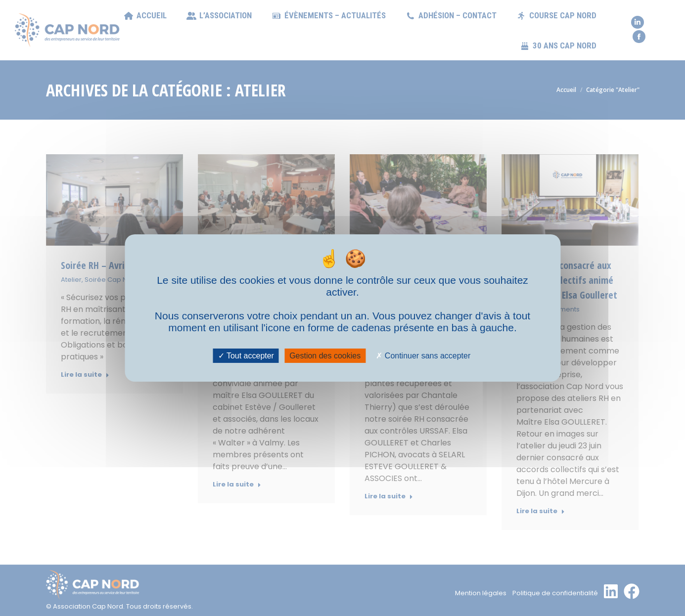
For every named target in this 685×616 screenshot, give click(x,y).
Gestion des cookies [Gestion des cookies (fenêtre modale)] (325, 356)
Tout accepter (246, 356)
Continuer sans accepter (423, 356)
